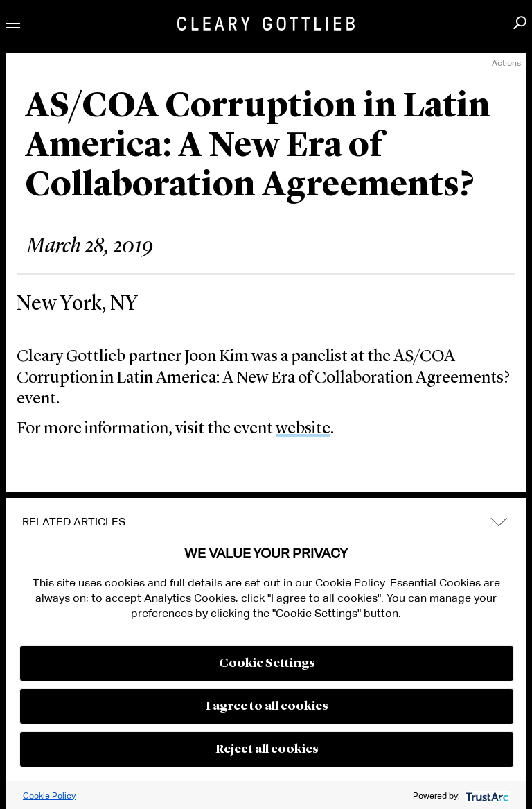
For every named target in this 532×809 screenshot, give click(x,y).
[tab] (266, 522)
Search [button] (520, 23)
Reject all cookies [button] (267, 749)
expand (499, 522)
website (303, 429)
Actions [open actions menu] (506, 63)
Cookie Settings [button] (267, 663)
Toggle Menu (13, 23)
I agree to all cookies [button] (267, 706)
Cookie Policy (49, 795)
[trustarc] (486, 795)
